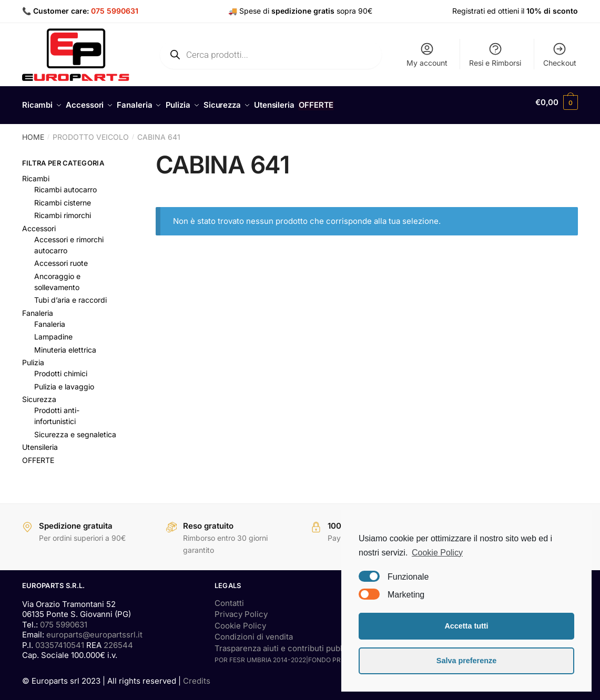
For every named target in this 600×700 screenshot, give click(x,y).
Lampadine (53, 331)
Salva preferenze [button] (466, 661)
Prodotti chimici (61, 368)
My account (427, 54)
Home (33, 131)
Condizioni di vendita (254, 631)
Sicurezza (39, 393)
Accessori (39, 223)
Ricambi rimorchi (63, 209)
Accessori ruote (61, 257)
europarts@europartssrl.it (94, 629)
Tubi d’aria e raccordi (70, 294)
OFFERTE (38, 454)
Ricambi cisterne (63, 197)
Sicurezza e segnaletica (75, 429)
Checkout (560, 54)
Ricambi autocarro (65, 184)
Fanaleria (38, 307)
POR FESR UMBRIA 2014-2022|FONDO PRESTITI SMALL (299, 654)
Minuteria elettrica (65, 344)
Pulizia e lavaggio (64, 381)
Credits (197, 675)
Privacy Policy (241, 608)
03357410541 (60, 639)
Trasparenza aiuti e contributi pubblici (285, 642)
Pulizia (33, 357)
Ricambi (36, 173)
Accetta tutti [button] (466, 626)
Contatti (229, 597)
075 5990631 (115, 11)
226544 (118, 639)
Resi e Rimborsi (495, 54)
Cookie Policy (240, 620)
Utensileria (40, 441)
